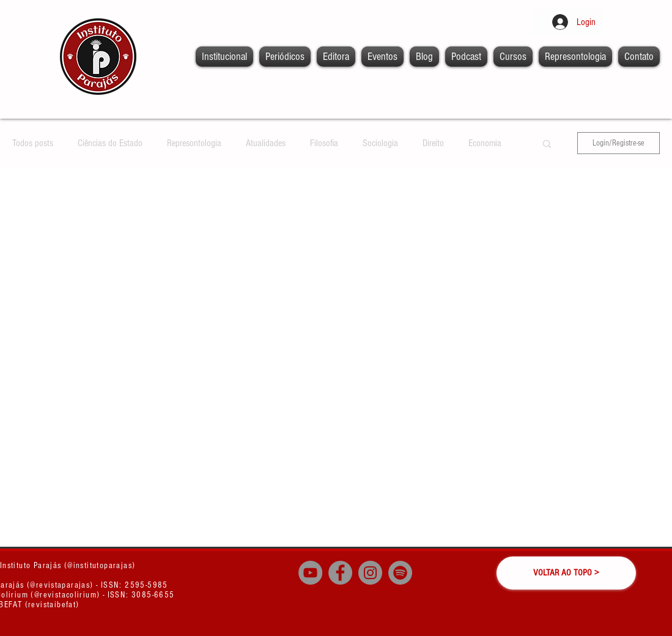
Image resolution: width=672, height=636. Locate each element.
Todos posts (33, 143)
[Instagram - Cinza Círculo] (370, 573)
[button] (547, 145)
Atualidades (266, 143)
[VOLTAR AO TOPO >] (566, 573)
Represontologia (194, 143)
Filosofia (324, 143)
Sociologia (380, 143)
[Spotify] (400, 573)
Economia (485, 143)
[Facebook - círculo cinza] (340, 573)
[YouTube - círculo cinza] (310, 573)
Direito (433, 143)
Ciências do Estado (110, 143)
